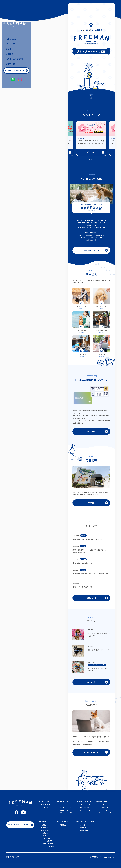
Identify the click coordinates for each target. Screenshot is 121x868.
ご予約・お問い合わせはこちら (20, 112)
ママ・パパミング (85, 815)
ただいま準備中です (91, 757)
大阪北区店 (44, 833)
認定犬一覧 (13, 105)
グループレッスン (66, 813)
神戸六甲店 (44, 835)
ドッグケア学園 (46, 843)
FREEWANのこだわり (91, 251)
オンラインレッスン (66, 818)
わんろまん (44, 838)
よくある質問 (84, 835)
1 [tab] (90, 160)
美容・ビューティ (85, 807)
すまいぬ (44, 841)
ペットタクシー (104, 813)
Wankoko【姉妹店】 (47, 846)
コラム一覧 (91, 686)
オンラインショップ (105, 818)
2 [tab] (91, 160)
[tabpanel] (91, 136)
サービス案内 (14, 84)
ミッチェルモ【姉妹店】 (48, 849)
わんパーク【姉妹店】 (48, 851)
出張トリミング (84, 813)
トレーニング (64, 807)
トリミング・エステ (86, 810)
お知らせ (82, 830)
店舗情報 (12, 95)
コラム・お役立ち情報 (17, 100)
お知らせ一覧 (91, 601)
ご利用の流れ (45, 813)
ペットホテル (103, 815)
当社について (14, 79)
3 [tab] (93, 160)
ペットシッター (104, 810)
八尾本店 (44, 830)
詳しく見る (91, 152)
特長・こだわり (46, 810)
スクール (63, 810)
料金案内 (12, 90)
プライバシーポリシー (15, 862)
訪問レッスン (64, 815)
